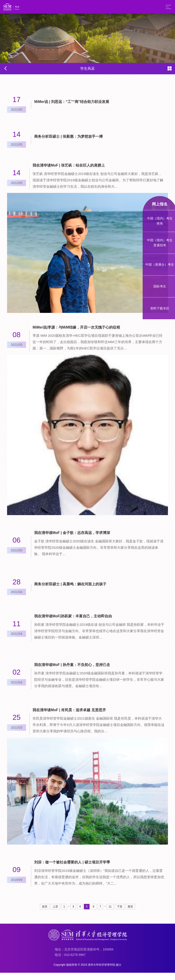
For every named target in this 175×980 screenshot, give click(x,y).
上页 (55, 914)
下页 (120, 914)
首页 (45, 914)
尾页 (130, 914)
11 (110, 914)
